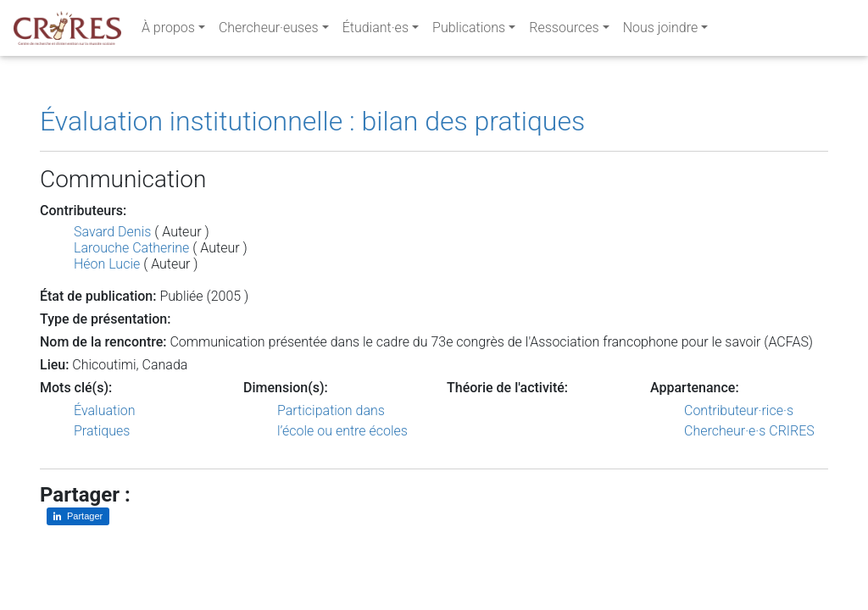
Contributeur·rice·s (739, 410)
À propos (168, 31)
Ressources (564, 31)
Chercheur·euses (269, 31)
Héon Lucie (107, 264)
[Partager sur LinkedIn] (78, 516)
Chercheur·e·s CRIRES (749, 431)
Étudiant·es (376, 31)
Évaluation (105, 410)
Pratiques (102, 431)
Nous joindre (661, 31)
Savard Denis (112, 232)
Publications (469, 31)
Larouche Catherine (131, 248)
